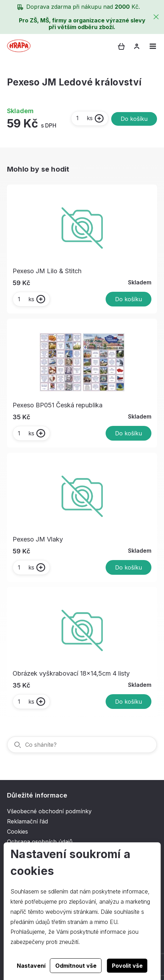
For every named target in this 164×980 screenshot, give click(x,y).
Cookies (17, 831)
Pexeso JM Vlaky (38, 539)
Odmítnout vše (76, 966)
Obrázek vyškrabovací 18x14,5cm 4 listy (71, 673)
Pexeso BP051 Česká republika (58, 405)
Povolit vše (127, 966)
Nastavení (31, 966)
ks (84, 118)
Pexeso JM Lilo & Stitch (47, 271)
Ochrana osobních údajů (40, 842)
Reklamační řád (27, 821)
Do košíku (134, 119)
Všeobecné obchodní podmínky (49, 811)
